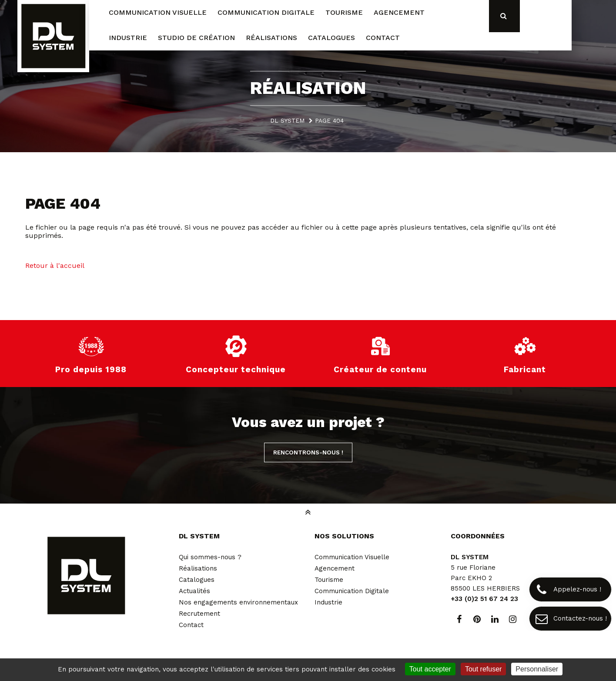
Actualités (194, 591)
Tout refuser (483, 669)
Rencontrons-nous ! (308, 452)
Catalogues (197, 580)
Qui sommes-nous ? (210, 557)
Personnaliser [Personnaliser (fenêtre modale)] (537, 669)
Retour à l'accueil (55, 265)
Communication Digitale (352, 591)
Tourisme (329, 580)
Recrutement (199, 614)
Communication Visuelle (352, 557)
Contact (191, 625)
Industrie (328, 602)
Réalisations (198, 568)
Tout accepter (430, 669)
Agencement (335, 568)
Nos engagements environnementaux (238, 602)
